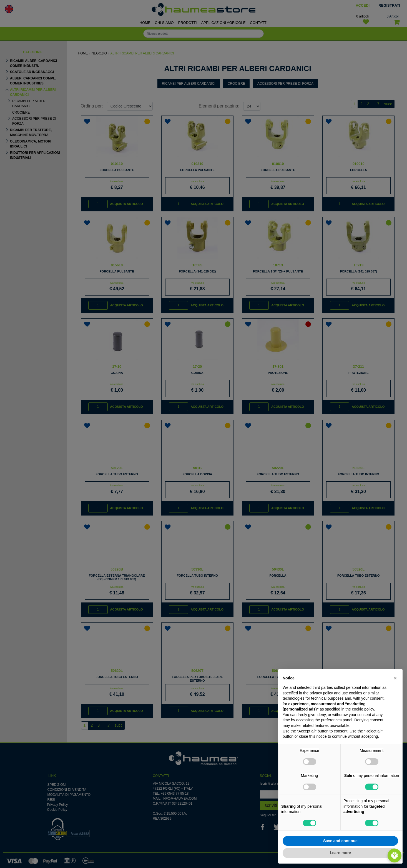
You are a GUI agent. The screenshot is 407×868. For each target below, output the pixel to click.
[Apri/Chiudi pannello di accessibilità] (395, 856)
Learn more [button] (340, 853)
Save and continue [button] (340, 841)
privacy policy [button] (321, 693)
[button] (395, 678)
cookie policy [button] (363, 709)
